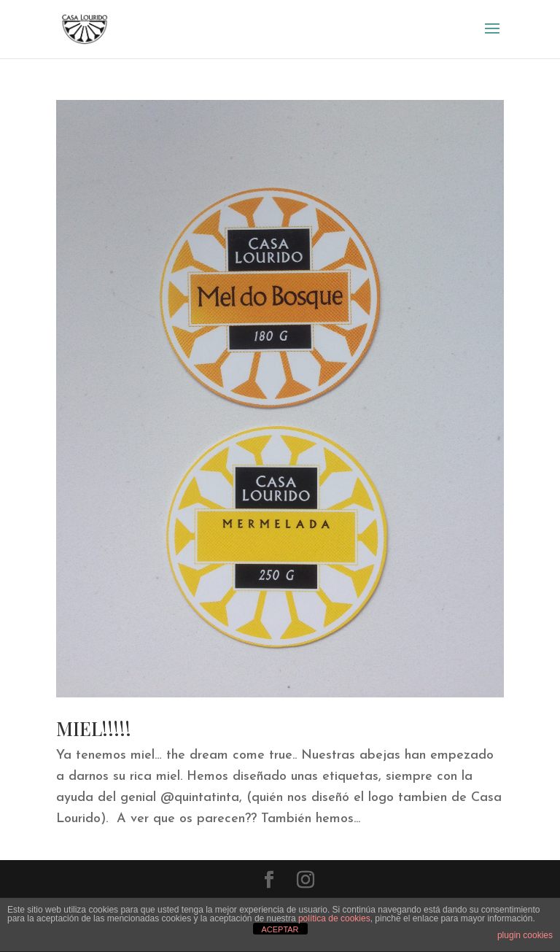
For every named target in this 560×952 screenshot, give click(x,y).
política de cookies (334, 918)
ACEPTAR (280, 929)
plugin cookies (525, 935)
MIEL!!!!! (94, 728)
